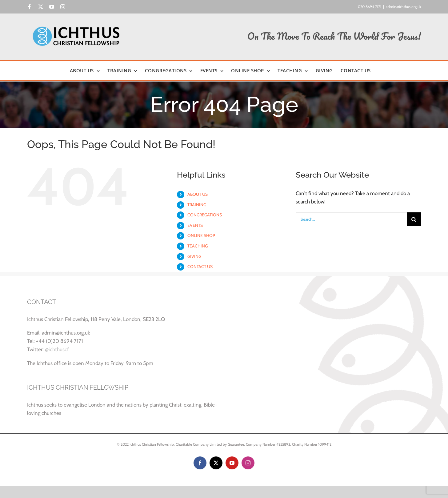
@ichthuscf (57, 349)
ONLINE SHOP (201, 235)
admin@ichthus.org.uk (403, 7)
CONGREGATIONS (205, 215)
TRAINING (197, 205)
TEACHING (198, 246)
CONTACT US (200, 267)
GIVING (194, 256)
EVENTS (195, 225)
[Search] (414, 219)
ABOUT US (198, 194)
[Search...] (351, 219)
